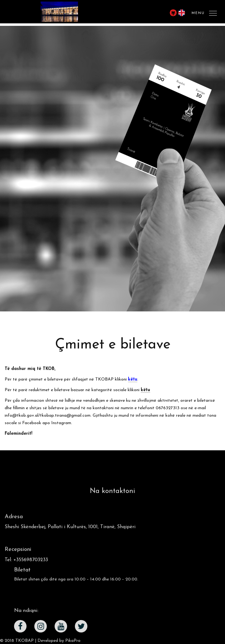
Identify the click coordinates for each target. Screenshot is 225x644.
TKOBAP (24, 641)
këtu (145, 390)
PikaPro (73, 641)
